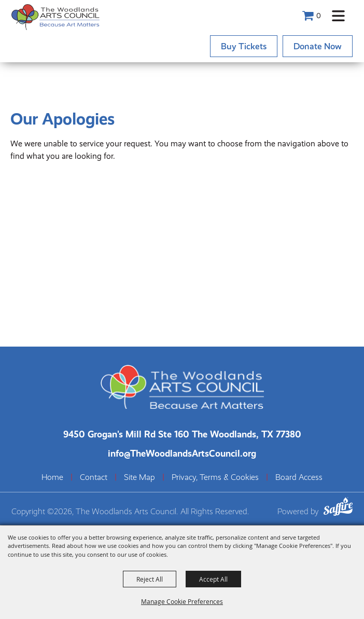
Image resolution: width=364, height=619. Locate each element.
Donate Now (318, 46)
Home (52, 477)
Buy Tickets (244, 46)
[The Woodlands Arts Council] (55, 17)
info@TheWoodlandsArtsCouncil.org (182, 453)
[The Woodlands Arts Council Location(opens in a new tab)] (182, 434)
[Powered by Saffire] (338, 508)
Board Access (299, 477)
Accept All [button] (213, 579)
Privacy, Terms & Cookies (215, 477)
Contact (94, 477)
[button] (338, 16)
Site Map (139, 477)
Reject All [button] (150, 579)
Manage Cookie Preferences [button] (182, 601)
